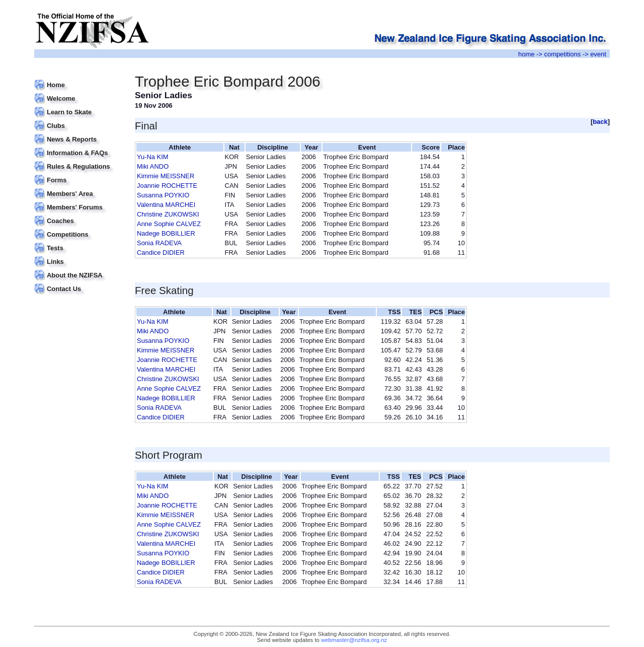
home (526, 54)
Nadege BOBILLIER (166, 233)
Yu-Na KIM (153, 157)
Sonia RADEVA (159, 243)
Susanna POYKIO (163, 195)
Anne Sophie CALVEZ (169, 224)
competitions (562, 54)
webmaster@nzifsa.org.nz (354, 640)
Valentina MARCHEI (166, 205)
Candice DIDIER (161, 253)
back (600, 122)
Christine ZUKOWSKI (168, 214)
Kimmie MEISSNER (166, 176)
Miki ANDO (153, 166)
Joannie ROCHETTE (167, 186)
